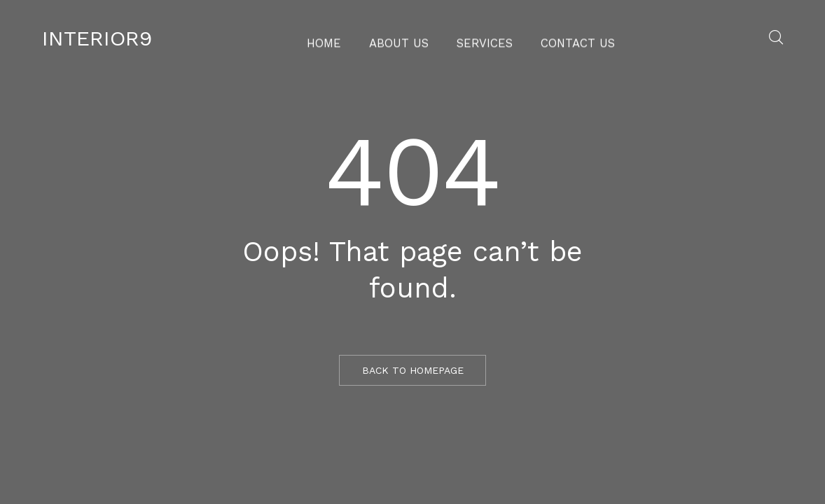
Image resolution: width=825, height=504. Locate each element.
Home (339, 38)
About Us (407, 38)
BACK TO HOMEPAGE (413, 370)
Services (483, 38)
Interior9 (97, 38)
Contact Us (566, 38)
